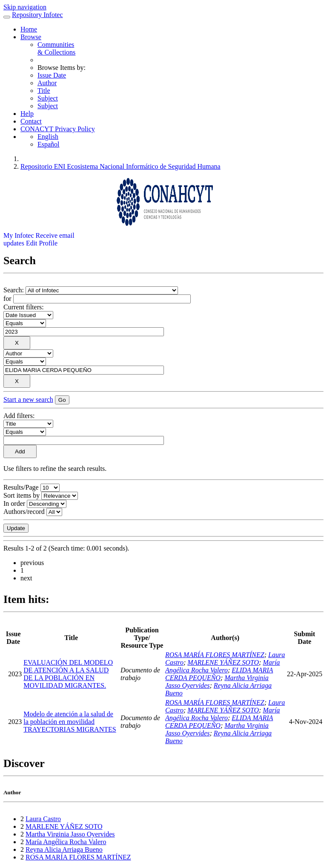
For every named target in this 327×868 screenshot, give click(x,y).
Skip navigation (25, 7)
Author (47, 83)
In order (14, 503)
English (48, 137)
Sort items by (22, 495)
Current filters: (24, 307)
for (7, 298)
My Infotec (19, 235)
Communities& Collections (56, 48)
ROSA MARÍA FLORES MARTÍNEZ (215, 655)
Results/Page (21, 487)
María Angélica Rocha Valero (222, 666)
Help (27, 114)
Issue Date (52, 75)
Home (29, 29)
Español (49, 144)
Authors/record (24, 512)
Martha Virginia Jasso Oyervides (70, 834)
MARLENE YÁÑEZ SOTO (223, 662)
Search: (14, 290)
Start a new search (28, 399)
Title (44, 91)
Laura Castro (43, 819)
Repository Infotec (37, 15)
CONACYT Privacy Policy (58, 129)
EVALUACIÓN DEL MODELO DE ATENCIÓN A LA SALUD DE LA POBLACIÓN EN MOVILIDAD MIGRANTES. (68, 674)
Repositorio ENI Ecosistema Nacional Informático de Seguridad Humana (120, 166)
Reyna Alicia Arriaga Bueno (64, 849)
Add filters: (19, 416)
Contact (31, 121)
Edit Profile (42, 243)
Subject (48, 98)
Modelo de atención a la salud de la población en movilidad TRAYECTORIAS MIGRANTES (70, 722)
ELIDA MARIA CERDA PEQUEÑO (219, 674)
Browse (31, 37)
